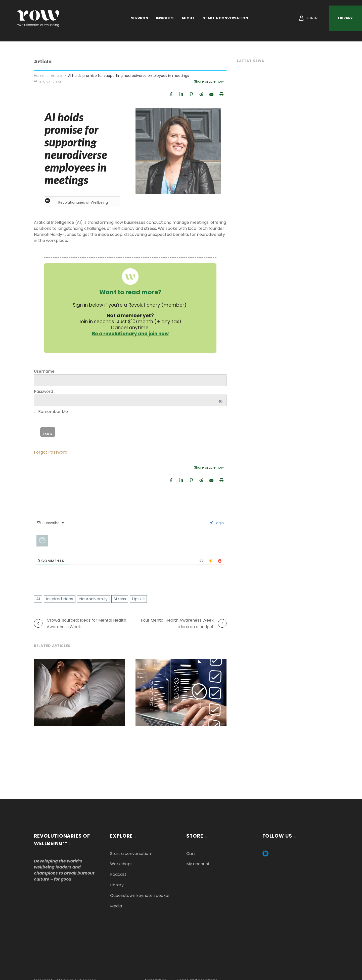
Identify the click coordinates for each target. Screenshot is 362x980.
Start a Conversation (225, 18)
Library (345, 18)
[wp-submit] (48, 430)
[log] (130, 378)
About (188, 18)
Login (217, 521)
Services (140, 18)
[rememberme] (36, 409)
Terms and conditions (197, 978)
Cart (191, 851)
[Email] (211, 94)
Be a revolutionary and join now (130, 332)
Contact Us (155, 978)
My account (198, 862)
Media (116, 904)
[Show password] (219, 398)
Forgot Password (51, 450)
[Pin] (191, 94)
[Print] (221, 94)
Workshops (121, 862)
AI (38, 597)
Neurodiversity (93, 597)
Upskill (138, 597)
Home (39, 76)
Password (43, 389)
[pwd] (130, 398)
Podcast (118, 872)
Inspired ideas (60, 597)
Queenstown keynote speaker (140, 893)
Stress (120, 597)
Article (56, 76)
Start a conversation (130, 851)
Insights (165, 18)
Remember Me (51, 409)
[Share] (171, 94)
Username (44, 369)
